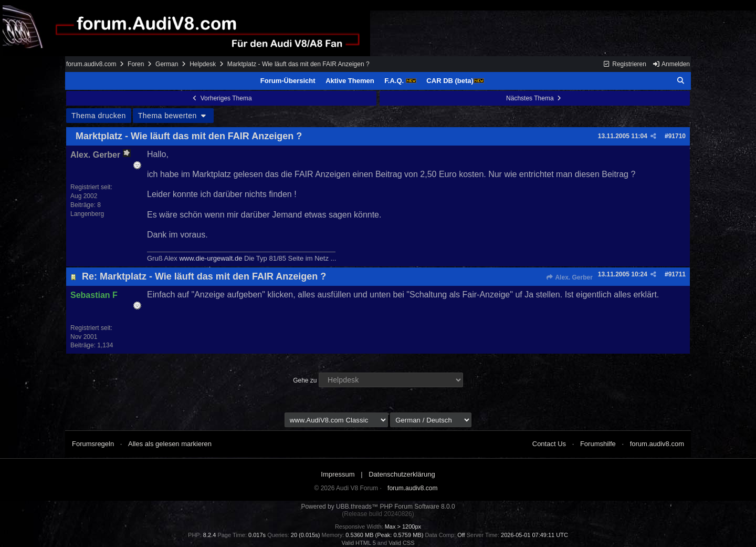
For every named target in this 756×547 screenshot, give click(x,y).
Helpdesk (203, 64)
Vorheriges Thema (221, 98)
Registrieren (624, 64)
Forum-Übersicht (288, 81)
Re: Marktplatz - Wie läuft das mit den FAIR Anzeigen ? (204, 276)
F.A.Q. (400, 81)
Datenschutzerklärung (402, 474)
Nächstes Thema (535, 98)
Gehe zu (305, 380)
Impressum (338, 474)
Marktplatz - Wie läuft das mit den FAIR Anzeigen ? (189, 136)
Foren (136, 64)
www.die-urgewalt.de (211, 258)
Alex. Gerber (569, 277)
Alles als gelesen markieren (170, 444)
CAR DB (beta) (455, 81)
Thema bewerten (173, 116)
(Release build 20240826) (378, 514)
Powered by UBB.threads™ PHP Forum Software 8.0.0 (378, 507)
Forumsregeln (93, 444)
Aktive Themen (350, 81)
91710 (677, 136)
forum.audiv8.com (91, 64)
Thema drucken (99, 116)
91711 (677, 274)
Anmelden (671, 64)
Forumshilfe (598, 444)
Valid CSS (401, 543)
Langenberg (87, 214)
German (167, 64)
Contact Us (549, 444)
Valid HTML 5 (358, 543)
